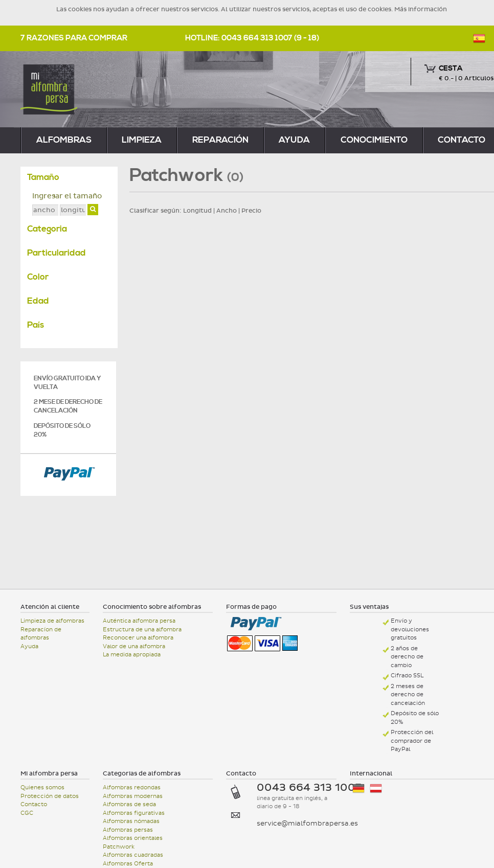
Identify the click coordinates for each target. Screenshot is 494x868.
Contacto (34, 804)
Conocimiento (374, 140)
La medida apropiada (132, 655)
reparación (220, 140)
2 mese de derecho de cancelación (68, 406)
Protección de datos (50, 796)
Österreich (376, 789)
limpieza (142, 140)
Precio (251, 211)
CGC (27, 813)
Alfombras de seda (129, 804)
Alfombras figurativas (134, 813)
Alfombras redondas (132, 787)
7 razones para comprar (74, 38)
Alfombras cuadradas (133, 855)
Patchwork (119, 847)
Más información (421, 9)
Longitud (197, 211)
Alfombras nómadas (131, 821)
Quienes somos (42, 787)
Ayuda (294, 140)
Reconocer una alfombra (138, 638)
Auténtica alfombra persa (139, 621)
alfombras (64, 140)
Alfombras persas (128, 830)
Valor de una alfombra (134, 646)
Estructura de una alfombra (142, 630)
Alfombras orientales (133, 838)
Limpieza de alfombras (52, 621)
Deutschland (358, 789)
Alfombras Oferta (128, 864)
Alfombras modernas (133, 796)
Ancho (227, 211)
